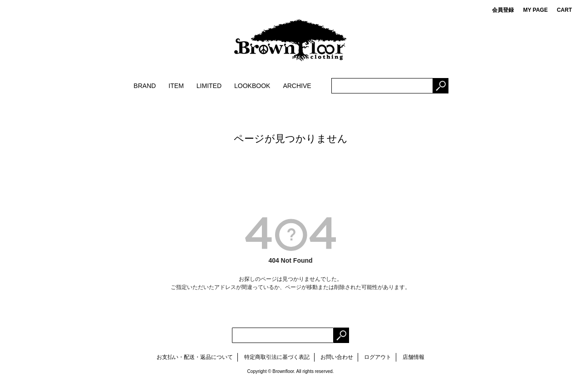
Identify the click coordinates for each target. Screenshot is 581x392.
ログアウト (378, 357)
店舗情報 (414, 357)
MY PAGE (535, 10)
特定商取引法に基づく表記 (277, 357)
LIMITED (209, 86)
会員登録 (503, 10)
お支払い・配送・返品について (195, 357)
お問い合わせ (337, 357)
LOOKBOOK (252, 86)
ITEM (176, 86)
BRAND (145, 86)
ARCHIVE (297, 86)
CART (564, 10)
